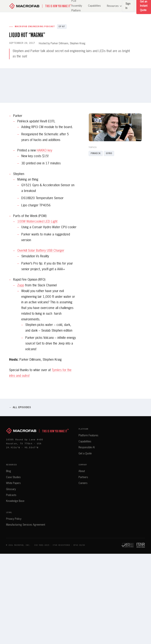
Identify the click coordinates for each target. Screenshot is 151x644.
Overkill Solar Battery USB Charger (41, 251)
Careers (83, 483)
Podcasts (11, 495)
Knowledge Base (15, 501)
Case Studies (13, 477)
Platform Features (88, 436)
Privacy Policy (14, 519)
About (82, 471)
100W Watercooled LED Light (37, 222)
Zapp (21, 286)
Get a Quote (85, 454)
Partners (83, 477)
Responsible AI (87, 448)
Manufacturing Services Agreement (26, 525)
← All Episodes (20, 408)
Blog (9, 471)
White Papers (13, 483)
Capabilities (94, 6)
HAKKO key (45, 151)
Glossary (11, 489)
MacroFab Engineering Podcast (35, 27)
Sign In (128, 6)
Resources (114, 6)
